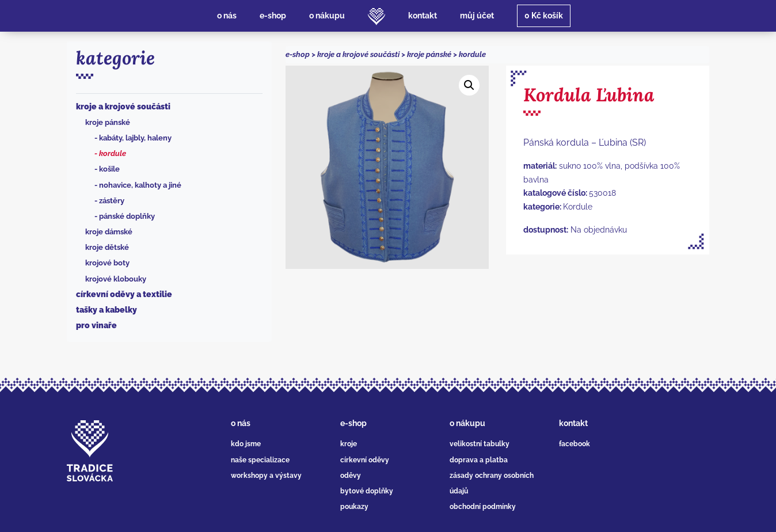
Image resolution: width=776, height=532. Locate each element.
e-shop (298, 54)
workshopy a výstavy (266, 476)
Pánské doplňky (127, 216)
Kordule (113, 153)
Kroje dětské (107, 247)
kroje (349, 444)
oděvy (351, 476)
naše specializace (260, 460)
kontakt (573, 423)
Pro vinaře (96, 325)
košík (544, 16)
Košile (109, 169)
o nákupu (467, 423)
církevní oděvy (365, 460)
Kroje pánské (108, 122)
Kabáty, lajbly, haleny (135, 138)
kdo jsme (246, 444)
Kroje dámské (109, 232)
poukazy (354, 507)
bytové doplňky (367, 491)
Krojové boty (107, 263)
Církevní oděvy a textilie (124, 294)
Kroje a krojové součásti (123, 107)
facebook (575, 444)
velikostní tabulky (480, 444)
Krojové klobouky (116, 279)
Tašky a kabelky (106, 310)
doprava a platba (479, 460)
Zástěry (112, 201)
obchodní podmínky (483, 507)
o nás (241, 423)
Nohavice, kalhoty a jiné (140, 185)
